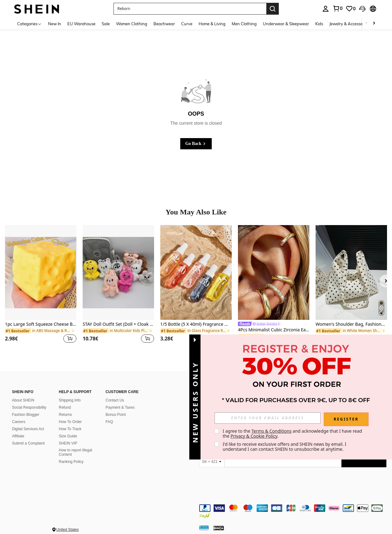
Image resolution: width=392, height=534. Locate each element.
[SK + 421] (212, 462)
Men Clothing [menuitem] (244, 24)
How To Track (70, 429)
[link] (337, 8)
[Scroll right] (374, 24)
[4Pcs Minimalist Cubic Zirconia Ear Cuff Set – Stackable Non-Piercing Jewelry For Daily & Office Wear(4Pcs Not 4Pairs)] (274, 273)
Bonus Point (116, 415)
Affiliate (18, 436)
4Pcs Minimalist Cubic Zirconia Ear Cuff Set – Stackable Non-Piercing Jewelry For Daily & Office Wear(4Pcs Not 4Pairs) (274, 330)
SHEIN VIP (68, 443)
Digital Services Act (28, 429)
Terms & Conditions (275, 431)
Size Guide (68, 436)
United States (68, 522)
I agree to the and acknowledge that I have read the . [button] (296, 433)
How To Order (70, 422)
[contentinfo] (293, 508)
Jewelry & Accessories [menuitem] (349, 24)
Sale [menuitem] (106, 24)
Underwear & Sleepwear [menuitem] (286, 24)
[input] (271, 418)
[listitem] (41, 288)
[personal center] (326, 9)
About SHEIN (23, 400)
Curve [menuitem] (187, 24)
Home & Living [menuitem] (212, 24)
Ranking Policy (71, 462)
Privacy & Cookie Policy (257, 436)
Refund (65, 407)
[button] (190, 9)
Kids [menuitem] (319, 24)
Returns (65, 415)
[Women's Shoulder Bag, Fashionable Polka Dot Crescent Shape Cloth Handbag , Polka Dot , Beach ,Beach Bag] (351, 273)
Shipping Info (70, 400)
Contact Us (115, 400)
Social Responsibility (29, 407)
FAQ (109, 422)
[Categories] (29, 24)
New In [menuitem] (55, 24)
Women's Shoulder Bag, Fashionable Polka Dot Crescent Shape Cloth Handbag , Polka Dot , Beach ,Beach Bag (351, 324)
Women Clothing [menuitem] (132, 24)
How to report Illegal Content (76, 452)
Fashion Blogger (26, 415)
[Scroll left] (366, 24)
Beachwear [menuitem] (164, 24)
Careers (19, 422)
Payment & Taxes (120, 407)
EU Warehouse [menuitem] (81, 24)
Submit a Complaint (29, 443)
